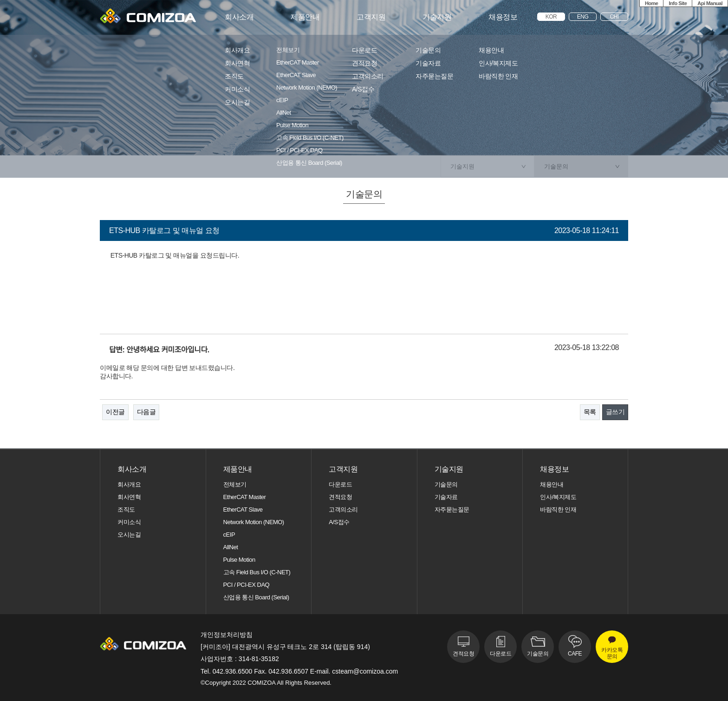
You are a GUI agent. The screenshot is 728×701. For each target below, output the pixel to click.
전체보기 (288, 50)
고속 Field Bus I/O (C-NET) (310, 138)
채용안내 (491, 50)
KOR (551, 17)
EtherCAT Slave (296, 75)
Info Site (678, 3)
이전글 (115, 412)
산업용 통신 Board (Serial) (309, 163)
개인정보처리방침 (227, 635)
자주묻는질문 (434, 76)
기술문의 (428, 50)
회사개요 (237, 50)
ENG (583, 17)
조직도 (234, 76)
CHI (614, 17)
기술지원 (437, 17)
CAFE (575, 654)
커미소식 (237, 89)
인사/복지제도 (498, 63)
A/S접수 (363, 89)
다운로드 (364, 50)
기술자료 (428, 63)
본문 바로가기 (0, 0)
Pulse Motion (292, 125)
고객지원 (371, 17)
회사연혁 (237, 63)
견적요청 (364, 63)
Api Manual (710, 3)
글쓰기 (615, 412)
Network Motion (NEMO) (307, 88)
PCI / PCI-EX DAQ (299, 150)
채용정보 (503, 17)
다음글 (146, 412)
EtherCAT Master (298, 63)
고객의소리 (368, 76)
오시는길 (237, 102)
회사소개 (239, 17)
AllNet (284, 113)
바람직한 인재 (498, 76)
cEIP (282, 100)
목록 (590, 412)
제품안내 (305, 17)
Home (652, 3)
